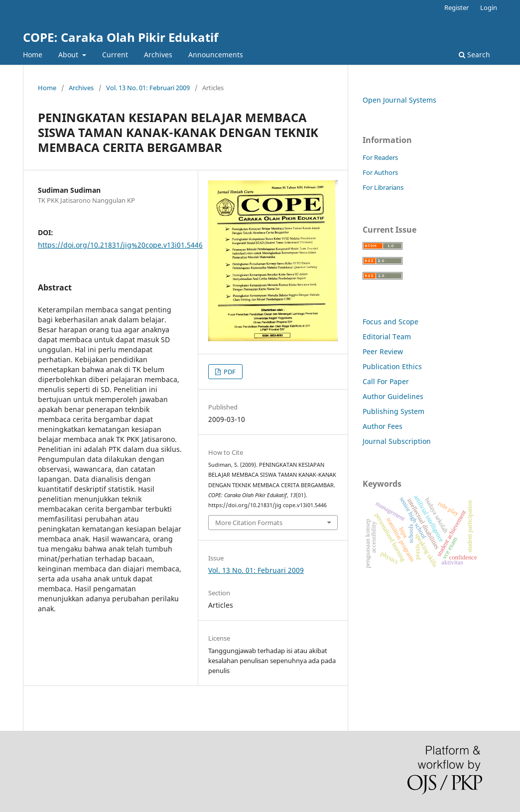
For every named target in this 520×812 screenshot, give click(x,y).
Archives (158, 55)
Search (474, 55)
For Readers (380, 157)
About (69, 55)
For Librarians (383, 187)
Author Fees (383, 426)
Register (456, 7)
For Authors (380, 172)
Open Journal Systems (399, 100)
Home (33, 55)
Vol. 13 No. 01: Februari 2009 (148, 88)
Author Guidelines (393, 396)
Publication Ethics (392, 366)
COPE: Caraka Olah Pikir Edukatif (121, 37)
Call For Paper (386, 381)
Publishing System (393, 411)
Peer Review (383, 351)
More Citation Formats (249, 523)
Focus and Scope (390, 322)
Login (489, 7)
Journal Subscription (397, 441)
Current (115, 55)
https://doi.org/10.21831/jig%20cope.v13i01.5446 (120, 245)
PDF (229, 372)
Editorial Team (387, 337)
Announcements (216, 55)
